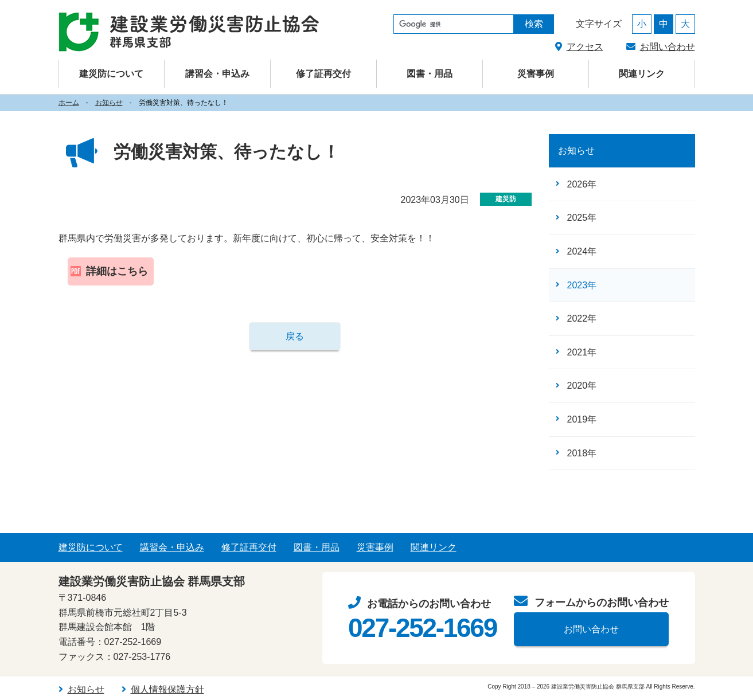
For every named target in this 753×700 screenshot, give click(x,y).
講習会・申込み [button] (217, 74)
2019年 (582, 419)
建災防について (91, 547)
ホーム (69, 103)
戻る (295, 336)
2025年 (582, 218)
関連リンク (642, 74)
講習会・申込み (172, 547)
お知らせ (109, 103)
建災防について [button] (111, 74)
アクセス (585, 47)
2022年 (582, 318)
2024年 (582, 251)
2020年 (582, 386)
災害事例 (536, 74)
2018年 (582, 453)
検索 (534, 24)
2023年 (582, 285)
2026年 (582, 184)
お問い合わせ (668, 47)
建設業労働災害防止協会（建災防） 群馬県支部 (189, 32)
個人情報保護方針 (167, 689)
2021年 (582, 352)
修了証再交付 (323, 74)
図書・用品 (430, 74)
